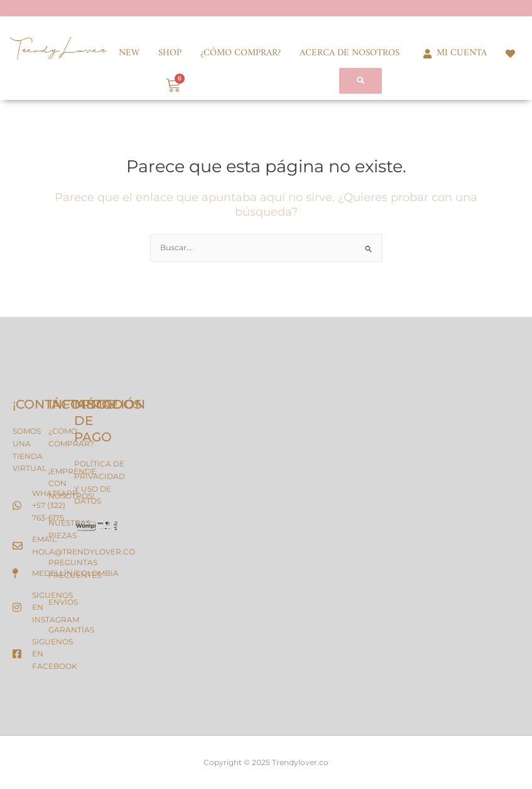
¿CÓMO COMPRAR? (241, 53)
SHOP (170, 53)
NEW (129, 53)
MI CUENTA (453, 53)
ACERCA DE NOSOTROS (350, 53)
